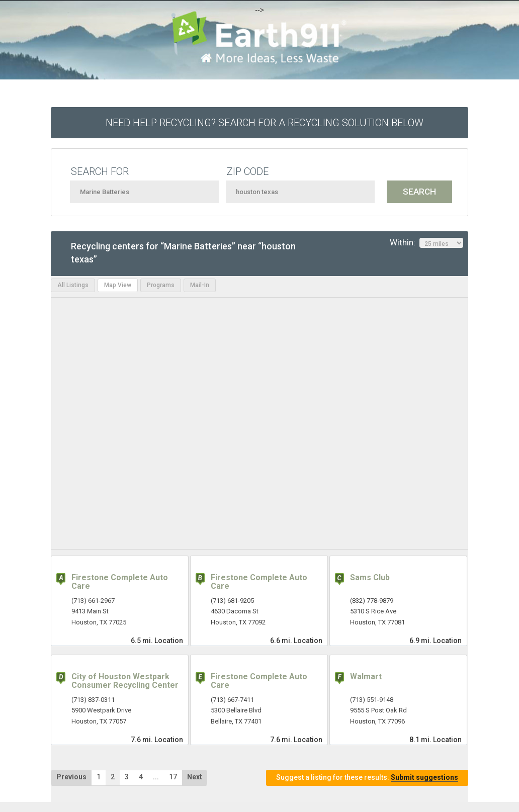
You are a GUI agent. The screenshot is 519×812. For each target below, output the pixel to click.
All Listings (73, 285)
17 (173, 777)
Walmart (366, 676)
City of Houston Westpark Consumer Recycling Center (125, 681)
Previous (71, 777)
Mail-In (200, 285)
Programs (161, 285)
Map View (118, 285)
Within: (426, 243)
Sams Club (370, 577)
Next (195, 777)
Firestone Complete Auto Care (120, 582)
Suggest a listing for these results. (367, 778)
